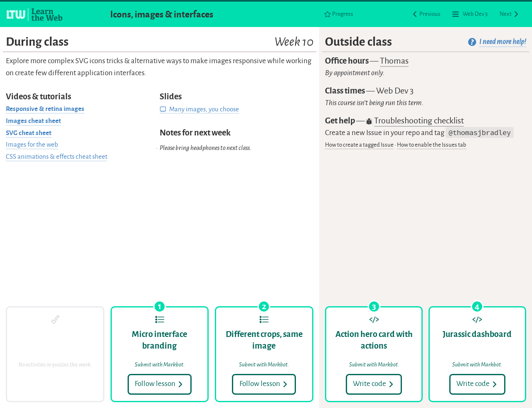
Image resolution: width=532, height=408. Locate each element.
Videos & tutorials (38, 97)
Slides (171, 97)
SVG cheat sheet (29, 133)
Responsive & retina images (45, 109)
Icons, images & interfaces (162, 14)
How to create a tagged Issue (359, 145)
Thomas (394, 61)
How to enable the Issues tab (432, 145)
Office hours (367, 61)
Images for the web (32, 145)
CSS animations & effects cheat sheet (57, 157)
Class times (369, 91)
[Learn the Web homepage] (35, 15)
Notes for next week (195, 133)
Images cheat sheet (33, 121)
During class (159, 42)
